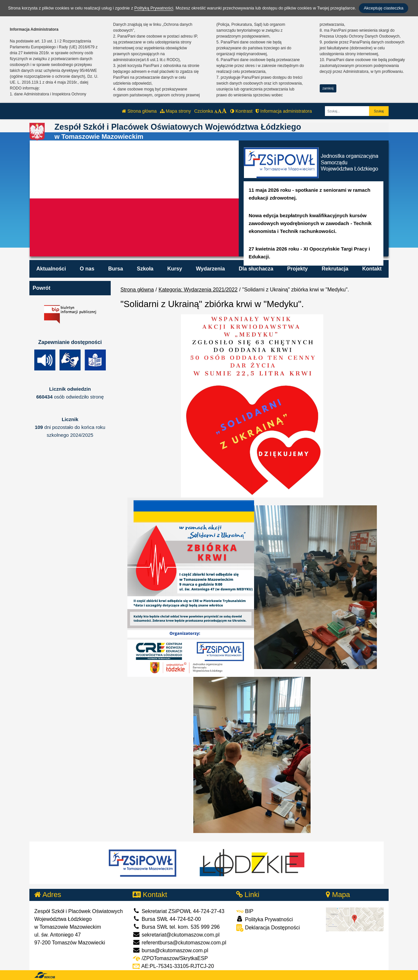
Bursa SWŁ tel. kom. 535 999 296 (176, 927)
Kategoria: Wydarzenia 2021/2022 (198, 290)
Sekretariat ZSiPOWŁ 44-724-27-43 (178, 911)
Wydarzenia (210, 269)
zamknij (328, 88)
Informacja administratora (284, 111)
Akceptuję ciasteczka (384, 8)
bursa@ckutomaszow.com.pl (170, 950)
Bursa (115, 269)
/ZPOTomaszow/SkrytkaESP (170, 958)
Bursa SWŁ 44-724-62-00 (167, 919)
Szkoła (145, 269)
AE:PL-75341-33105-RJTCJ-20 (173, 966)
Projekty (297, 269)
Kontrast (241, 111)
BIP (245, 911)
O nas (87, 269)
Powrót (41, 288)
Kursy (175, 269)
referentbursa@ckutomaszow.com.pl (179, 943)
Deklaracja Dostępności (268, 928)
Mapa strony (176, 111)
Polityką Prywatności (154, 8)
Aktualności (51, 269)
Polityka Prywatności (265, 919)
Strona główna (139, 111)
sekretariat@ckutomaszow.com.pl (176, 935)
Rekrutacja (335, 269)
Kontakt (372, 269)
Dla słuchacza (256, 269)
